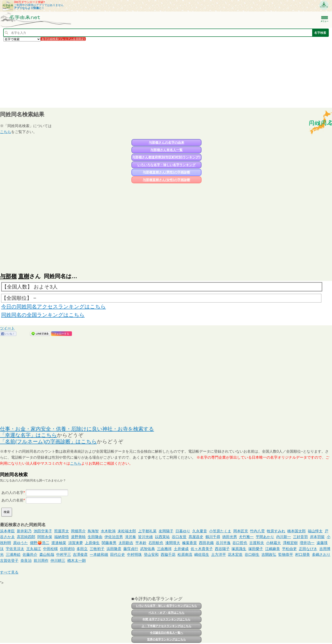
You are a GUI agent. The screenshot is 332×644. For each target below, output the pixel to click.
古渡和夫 (257, 543)
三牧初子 (97, 549)
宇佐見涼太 (15, 549)
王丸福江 (34, 549)
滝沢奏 (130, 537)
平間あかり (265, 537)
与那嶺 (8, 276)
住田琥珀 (67, 549)
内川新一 (284, 537)
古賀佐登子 (9, 561)
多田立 (82, 549)
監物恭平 (286, 555)
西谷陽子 (222, 549)
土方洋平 (219, 555)
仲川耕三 (58, 561)
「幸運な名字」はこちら (28, 435)
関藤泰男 (109, 543)
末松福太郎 (127, 531)
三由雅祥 (164, 549)
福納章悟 (62, 537)
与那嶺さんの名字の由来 (166, 143)
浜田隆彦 (114, 549)
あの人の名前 (12, 500)
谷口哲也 (240, 543)
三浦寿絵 (13, 555)
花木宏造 (235, 555)
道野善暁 (78, 537)
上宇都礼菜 (147, 531)
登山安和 (151, 555)
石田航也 (156, 543)
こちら (6, 132)
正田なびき (308, 549)
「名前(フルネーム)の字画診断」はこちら (48, 441)
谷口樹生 (252, 555)
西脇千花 (168, 555)
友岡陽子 (166, 531)
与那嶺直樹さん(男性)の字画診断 (166, 172)
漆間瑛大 (173, 543)
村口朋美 (302, 555)
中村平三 (64, 555)
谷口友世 (179, 537)
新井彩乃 (24, 531)
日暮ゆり (183, 531)
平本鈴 (141, 543)
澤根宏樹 (290, 543)
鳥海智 (93, 531)
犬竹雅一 (246, 537)
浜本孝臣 (7, 531)
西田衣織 (206, 543)
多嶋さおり (321, 555)
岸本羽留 (317, 537)
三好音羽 (300, 537)
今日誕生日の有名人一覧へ (166, 633)
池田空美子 (43, 531)
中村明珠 (134, 555)
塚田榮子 (256, 549)
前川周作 (41, 561)
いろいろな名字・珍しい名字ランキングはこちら (166, 606)
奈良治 (26, 561)
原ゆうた (21, 543)
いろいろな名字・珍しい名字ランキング (166, 165)
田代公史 (118, 555)
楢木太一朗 (77, 561)
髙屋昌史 (196, 537)
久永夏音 (200, 531)
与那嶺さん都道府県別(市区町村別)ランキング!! (167, 157)
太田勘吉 (126, 543)
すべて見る (9, 572)
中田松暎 (50, 549)
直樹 (24, 276)
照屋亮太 (62, 531)
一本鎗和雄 (99, 555)
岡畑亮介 (78, 531)
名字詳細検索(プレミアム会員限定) (63, 39)
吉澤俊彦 (80, 555)
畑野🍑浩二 (40, 543)
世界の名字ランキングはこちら (166, 639)
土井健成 (181, 549)
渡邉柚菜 (59, 543)
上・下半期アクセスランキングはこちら (166, 626)
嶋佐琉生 (202, 555)
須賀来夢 (76, 543)
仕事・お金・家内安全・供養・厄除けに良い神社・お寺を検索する (77, 429)
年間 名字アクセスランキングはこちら (166, 619)
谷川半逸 (223, 543)
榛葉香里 (190, 543)
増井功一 (307, 543)
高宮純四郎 (26, 537)
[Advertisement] (138, 74)
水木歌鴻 (108, 531)
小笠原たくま (220, 531)
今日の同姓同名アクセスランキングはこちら (53, 307)
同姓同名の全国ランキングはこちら (43, 315)
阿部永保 (45, 537)
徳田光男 (230, 537)
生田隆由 (95, 537)
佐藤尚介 (30, 555)
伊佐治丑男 (114, 537)
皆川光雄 (145, 537)
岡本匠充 (241, 531)
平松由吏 (289, 549)
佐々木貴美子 (202, 549)
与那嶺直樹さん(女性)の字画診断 (166, 180)
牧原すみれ (276, 531)
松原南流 (185, 555)
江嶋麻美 (273, 549)
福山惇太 (315, 531)
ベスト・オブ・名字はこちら (166, 613)
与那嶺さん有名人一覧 (166, 150)
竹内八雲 (257, 531)
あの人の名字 (12, 493)
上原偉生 (92, 543)
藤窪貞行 (131, 549)
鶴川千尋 (213, 537)
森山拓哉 (47, 555)
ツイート (7, 328)
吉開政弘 (269, 555)
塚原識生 (239, 549)
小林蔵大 (273, 543)
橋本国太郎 (296, 531)
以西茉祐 (162, 537)
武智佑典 (148, 549)
